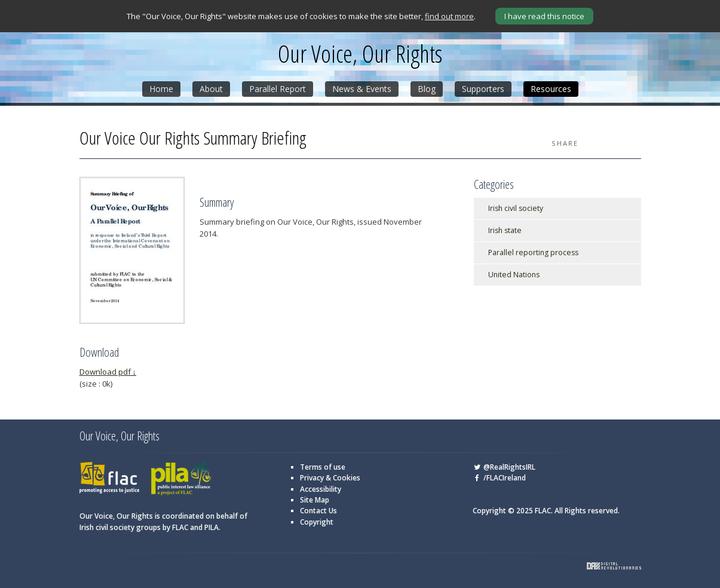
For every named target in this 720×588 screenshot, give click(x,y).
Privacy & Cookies (330, 478)
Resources (551, 89)
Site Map (315, 500)
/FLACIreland (499, 478)
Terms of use (323, 467)
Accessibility (321, 489)
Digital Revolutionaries (614, 566)
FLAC (109, 479)
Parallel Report (278, 89)
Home (161, 89)
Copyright (317, 522)
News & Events (362, 89)
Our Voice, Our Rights (360, 54)
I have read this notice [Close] (544, 16)
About (211, 89)
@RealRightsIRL (504, 467)
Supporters (483, 89)
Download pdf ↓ (108, 372)
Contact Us (318, 511)
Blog (427, 89)
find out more (449, 16)
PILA (181, 479)
